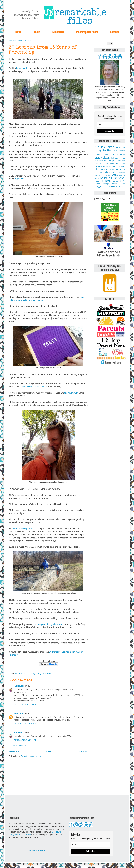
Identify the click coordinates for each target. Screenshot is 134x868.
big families (19, 673)
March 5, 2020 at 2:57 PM (25, 704)
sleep (115, 184)
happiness (121, 164)
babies (118, 147)
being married (23, 68)
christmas (105, 154)
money (104, 175)
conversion (121, 154)
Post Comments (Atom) (31, 756)
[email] (110, 124)
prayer (97, 181)
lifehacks (121, 166)
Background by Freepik (37, 850)
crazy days (102, 158)
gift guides (116, 161)
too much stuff (71, 393)
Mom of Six (19, 713)
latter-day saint (110, 166)
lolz (26, 673)
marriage (104, 169)
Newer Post (14, 751)
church (113, 154)
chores (97, 154)
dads (113, 158)
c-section (122, 150)
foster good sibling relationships (50, 624)
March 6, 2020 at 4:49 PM (25, 724)
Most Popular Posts (87, 32)
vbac (117, 187)
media (112, 169)
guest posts (109, 164)
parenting (32, 673)
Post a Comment (19, 746)
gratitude (98, 164)
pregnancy (106, 181)
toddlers (111, 186)
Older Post (83, 751)
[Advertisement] (48, 776)
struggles (98, 186)
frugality (108, 161)
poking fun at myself (44, 673)
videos (122, 186)
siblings (106, 184)
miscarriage (121, 172)
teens (105, 186)
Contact (115, 32)
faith (101, 161)
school (116, 181)
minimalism (109, 172)
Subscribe (58, 32)
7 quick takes (104, 147)
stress (123, 184)
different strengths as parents (33, 387)
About (37, 32)
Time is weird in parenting (24, 529)
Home (18, 32)
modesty (97, 175)
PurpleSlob (19, 686)
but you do (20, 179)
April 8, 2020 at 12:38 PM (25, 740)
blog (115, 150)
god (124, 161)
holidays (98, 166)
